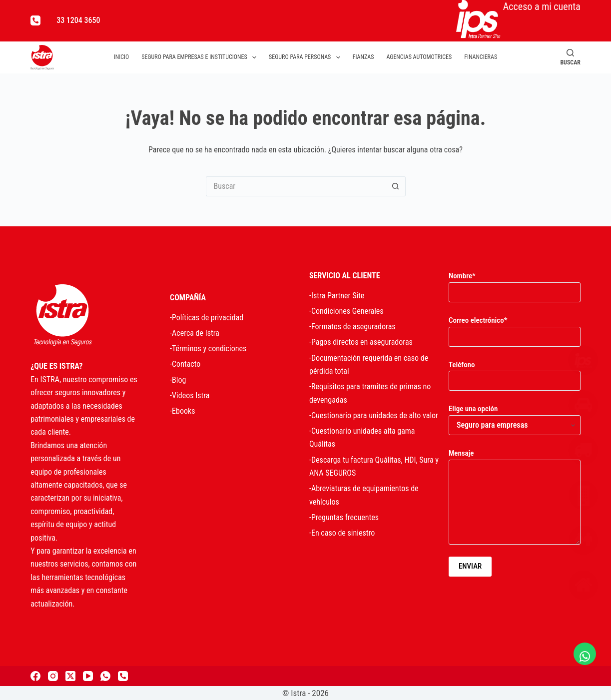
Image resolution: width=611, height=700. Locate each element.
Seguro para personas (306, 57)
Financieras (481, 57)
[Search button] (396, 186)
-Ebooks (182, 411)
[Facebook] (35, 676)
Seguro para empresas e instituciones (201, 57)
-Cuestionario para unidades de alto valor (374, 415)
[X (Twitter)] (70, 676)
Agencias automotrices (419, 57)
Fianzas (363, 57)
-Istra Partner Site (337, 296)
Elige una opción (515, 417)
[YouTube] (88, 676)
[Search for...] (296, 186)
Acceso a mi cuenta (518, 19)
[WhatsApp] (105, 676)
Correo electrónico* (515, 329)
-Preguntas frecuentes (344, 517)
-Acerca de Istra (195, 333)
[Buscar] (570, 57)
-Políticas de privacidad (207, 318)
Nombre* (515, 284)
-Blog (178, 380)
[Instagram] (53, 676)
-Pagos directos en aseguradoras (361, 342)
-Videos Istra (190, 395)
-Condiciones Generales (346, 311)
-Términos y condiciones (208, 349)
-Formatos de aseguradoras (352, 327)
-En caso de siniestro (342, 533)
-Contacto (185, 364)
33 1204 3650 (78, 20)
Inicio (121, 57)
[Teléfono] (35, 20)
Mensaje (515, 497)
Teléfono (515, 373)
